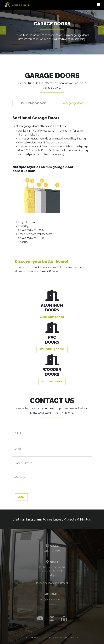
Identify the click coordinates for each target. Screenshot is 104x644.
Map (52, 575)
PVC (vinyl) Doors (52, 349)
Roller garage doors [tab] (73, 103)
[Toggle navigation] (98, 5)
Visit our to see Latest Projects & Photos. (52, 519)
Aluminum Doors (52, 317)
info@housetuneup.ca (52, 599)
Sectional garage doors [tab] (33, 103)
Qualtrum (73, 638)
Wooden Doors (52, 382)
